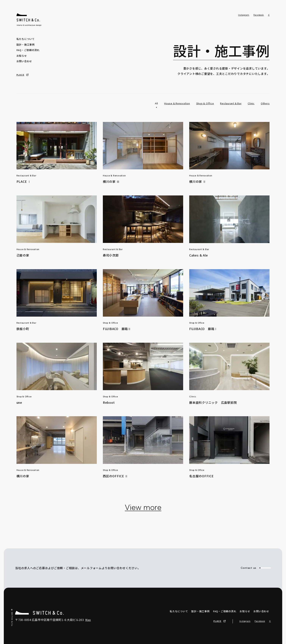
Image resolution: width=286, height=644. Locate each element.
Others (265, 103)
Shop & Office (205, 103)
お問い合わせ (24, 61)
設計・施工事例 (26, 45)
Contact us (256, 568)
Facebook (259, 15)
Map (88, 620)
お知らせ (22, 56)
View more (143, 507)
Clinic (251, 103)
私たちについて (26, 39)
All (156, 103)
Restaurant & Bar (231, 103)
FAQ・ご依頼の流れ (28, 50)
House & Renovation (177, 103)
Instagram (244, 15)
